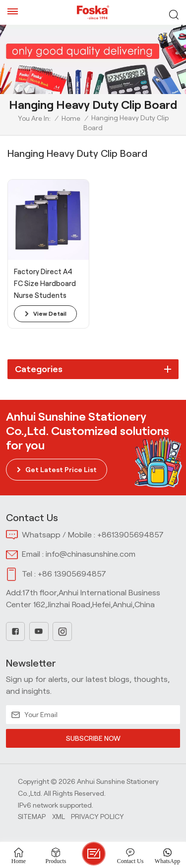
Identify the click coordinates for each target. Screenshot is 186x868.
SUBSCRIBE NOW (93, 738)
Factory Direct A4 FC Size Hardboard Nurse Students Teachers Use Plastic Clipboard (45, 285)
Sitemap (32, 817)
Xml (59, 817)
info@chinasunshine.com (91, 554)
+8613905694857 (130, 535)
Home (71, 118)
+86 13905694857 (72, 574)
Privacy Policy (97, 817)
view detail (50, 313)
